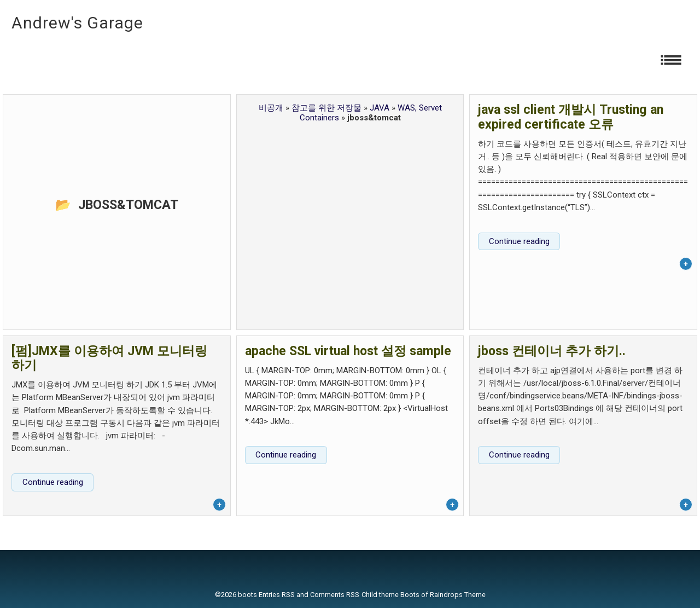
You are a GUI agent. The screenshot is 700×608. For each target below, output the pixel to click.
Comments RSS (335, 595)
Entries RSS (277, 595)
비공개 (271, 108)
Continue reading (519, 241)
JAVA (380, 108)
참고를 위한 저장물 (326, 108)
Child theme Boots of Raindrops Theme (424, 595)
